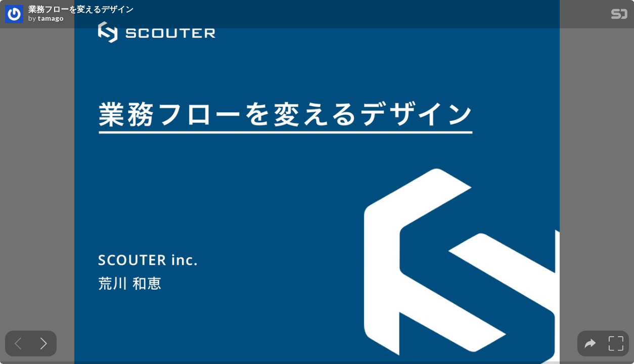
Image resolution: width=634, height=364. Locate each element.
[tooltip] (590, 344)
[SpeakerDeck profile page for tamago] (14, 15)
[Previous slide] (18, 344)
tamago (51, 18)
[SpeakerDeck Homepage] (619, 16)
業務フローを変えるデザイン (81, 9)
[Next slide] (44, 344)
